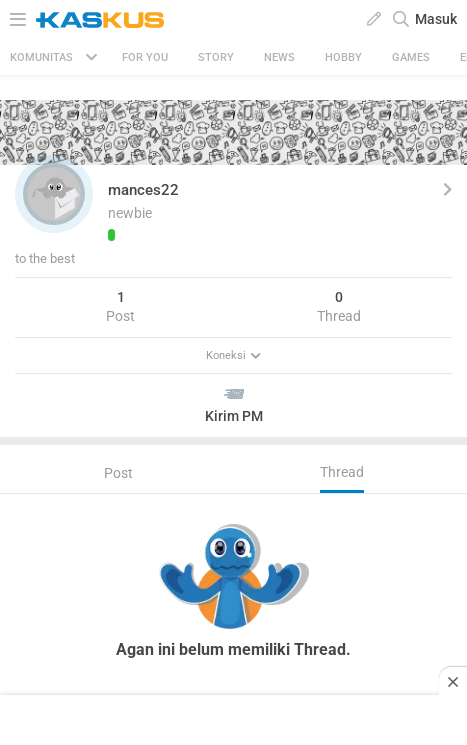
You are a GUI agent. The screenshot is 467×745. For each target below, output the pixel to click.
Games (411, 57)
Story (216, 57)
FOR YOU (145, 57)
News (279, 57)
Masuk (436, 19)
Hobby (343, 57)
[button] (54, 194)
